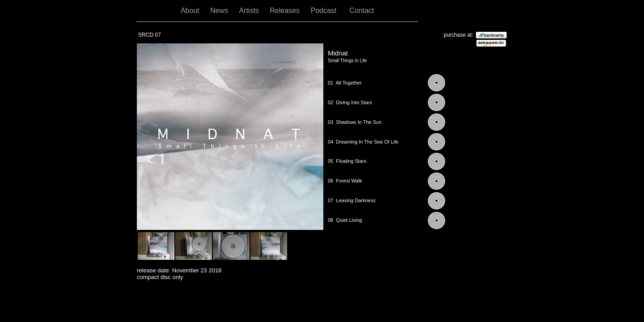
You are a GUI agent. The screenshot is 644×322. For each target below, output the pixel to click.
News (220, 11)
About (191, 11)
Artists (250, 11)
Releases (286, 11)
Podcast (325, 11)
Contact (362, 11)
